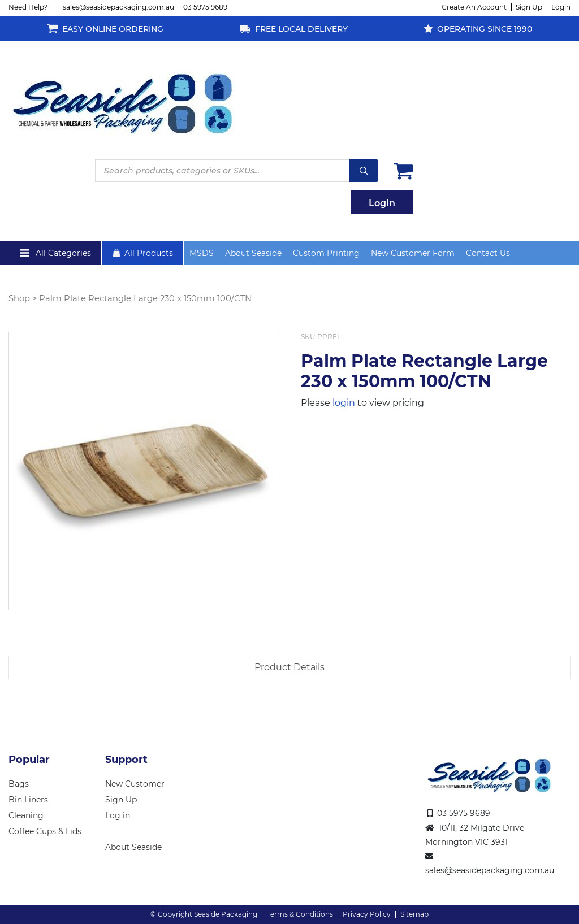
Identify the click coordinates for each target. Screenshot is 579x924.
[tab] (289, 667)
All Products (149, 253)
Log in (118, 815)
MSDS (202, 253)
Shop (19, 298)
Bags (19, 784)
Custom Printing (326, 253)
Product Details (289, 667)
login (344, 403)
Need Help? (28, 7)
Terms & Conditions (300, 914)
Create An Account (474, 7)
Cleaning (26, 815)
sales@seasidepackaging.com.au (118, 7)
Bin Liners (28, 800)
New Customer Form (413, 253)
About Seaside (253, 253)
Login (561, 7)
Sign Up (529, 7)
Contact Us (488, 253)
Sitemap (414, 914)
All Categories (63, 253)
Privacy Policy (367, 914)
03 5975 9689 (205, 7)
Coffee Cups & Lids (45, 831)
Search (364, 171)
